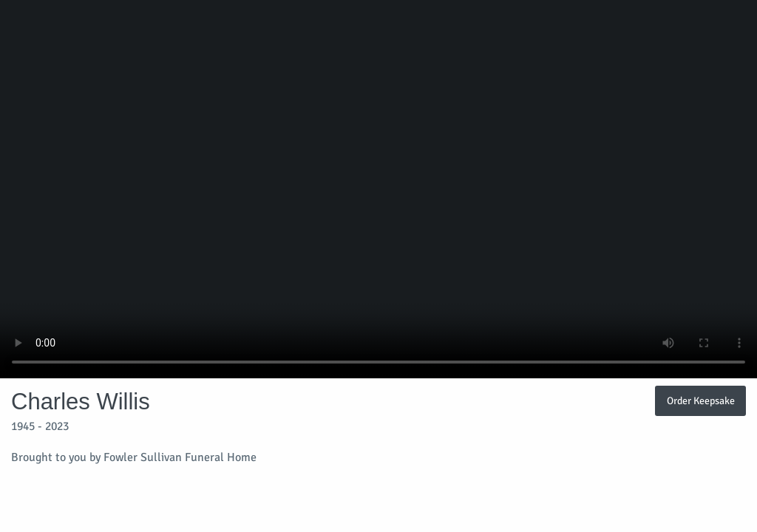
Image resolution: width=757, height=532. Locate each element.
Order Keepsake (701, 400)
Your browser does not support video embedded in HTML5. (378, 189)
